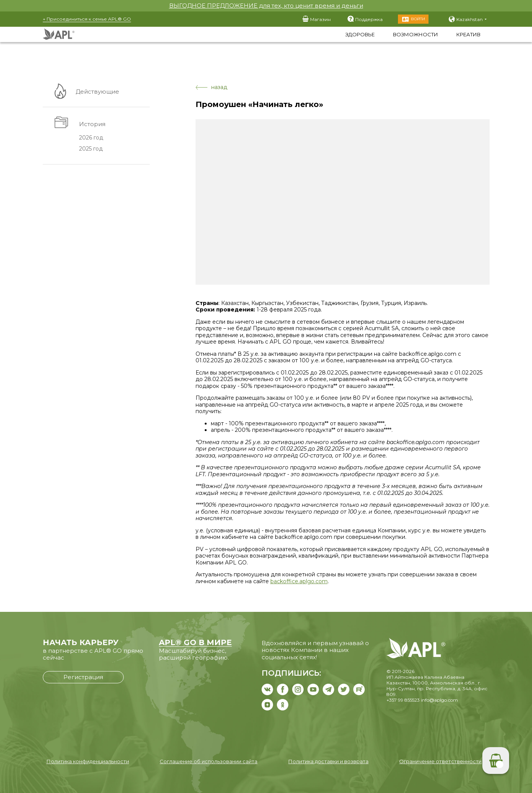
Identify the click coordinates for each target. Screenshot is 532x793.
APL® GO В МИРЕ (195, 642)
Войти (418, 19)
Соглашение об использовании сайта (209, 761)
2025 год (90, 149)
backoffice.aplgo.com (299, 581)
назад (211, 87)
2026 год (90, 138)
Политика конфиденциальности (88, 761)
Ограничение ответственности (440, 761)
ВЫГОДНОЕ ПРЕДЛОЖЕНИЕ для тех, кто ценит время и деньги (266, 6)
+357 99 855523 (403, 700)
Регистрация (83, 677)
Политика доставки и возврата (328, 761)
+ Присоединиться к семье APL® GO (87, 19)
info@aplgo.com (439, 700)
